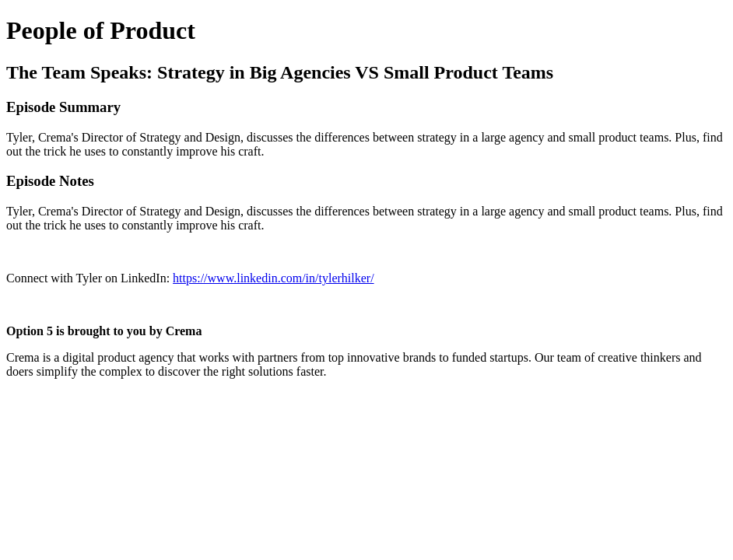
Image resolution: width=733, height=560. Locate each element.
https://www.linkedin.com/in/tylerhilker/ (273, 278)
